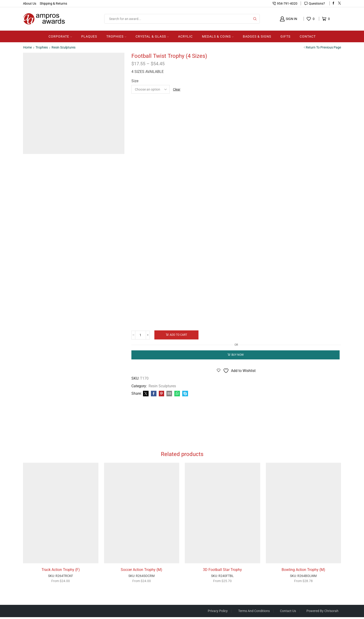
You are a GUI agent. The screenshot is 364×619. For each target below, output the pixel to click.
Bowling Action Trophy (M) (303, 571)
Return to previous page (323, 47)
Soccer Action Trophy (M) (141, 571)
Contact (308, 36)
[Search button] (255, 19)
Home (28, 47)
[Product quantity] (141, 335)
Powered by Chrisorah (322, 613)
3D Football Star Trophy (222, 571)
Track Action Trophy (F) (61, 571)
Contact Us (288, 613)
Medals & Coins (218, 36)
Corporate (60, 36)
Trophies (116, 36)
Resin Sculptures (63, 47)
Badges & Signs (257, 36)
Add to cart (179, 335)
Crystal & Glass (152, 36)
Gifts (285, 36)
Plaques (89, 36)
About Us (30, 3)
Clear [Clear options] (177, 89)
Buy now (238, 355)
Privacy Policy (218, 613)
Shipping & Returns (53, 3)
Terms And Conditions (254, 613)
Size (135, 81)
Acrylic (185, 36)
